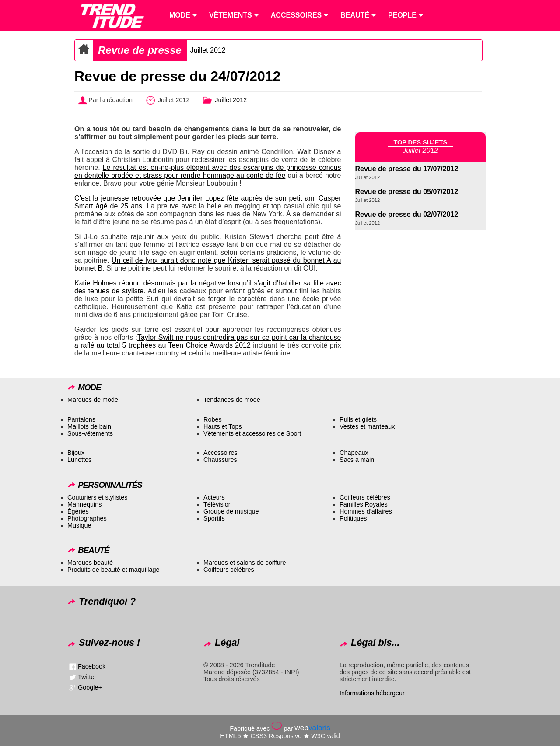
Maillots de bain (89, 426)
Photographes (87, 518)
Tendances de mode (232, 400)
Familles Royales (364, 504)
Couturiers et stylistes (98, 497)
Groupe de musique (231, 511)
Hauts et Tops (223, 426)
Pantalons (81, 419)
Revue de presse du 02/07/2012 (407, 214)
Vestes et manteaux (367, 426)
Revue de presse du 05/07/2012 (407, 192)
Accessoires (220, 453)
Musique (79, 525)
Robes (213, 419)
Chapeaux (354, 453)
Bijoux (76, 453)
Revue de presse (140, 50)
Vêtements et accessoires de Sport (252, 433)
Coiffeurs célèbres (365, 497)
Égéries (78, 511)
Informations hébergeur (372, 693)
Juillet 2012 (208, 50)
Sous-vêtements (90, 433)
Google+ (90, 687)
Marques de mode (93, 400)
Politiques (353, 518)
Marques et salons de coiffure (245, 563)
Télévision (218, 504)
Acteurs (214, 497)
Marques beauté (90, 563)
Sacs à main (357, 460)
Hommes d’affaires (366, 511)
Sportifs (214, 518)
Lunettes (79, 460)
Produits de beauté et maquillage (113, 570)
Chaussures (220, 460)
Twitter (87, 677)
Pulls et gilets (358, 419)
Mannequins (84, 504)
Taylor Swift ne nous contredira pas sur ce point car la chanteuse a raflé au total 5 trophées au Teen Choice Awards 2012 (208, 341)
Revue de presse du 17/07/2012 (407, 169)
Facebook (92, 666)
